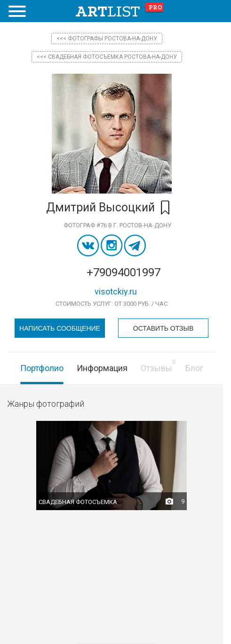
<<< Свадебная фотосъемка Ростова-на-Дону (107, 57)
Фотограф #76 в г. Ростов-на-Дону (117, 225)
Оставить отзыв (163, 328)
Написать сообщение (60, 328)
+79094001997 (123, 272)
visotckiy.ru (116, 291)
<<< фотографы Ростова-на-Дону (107, 39)
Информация (102, 368)
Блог (194, 368)
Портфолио (42, 368)
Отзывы (156, 368)
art (120, 11)
